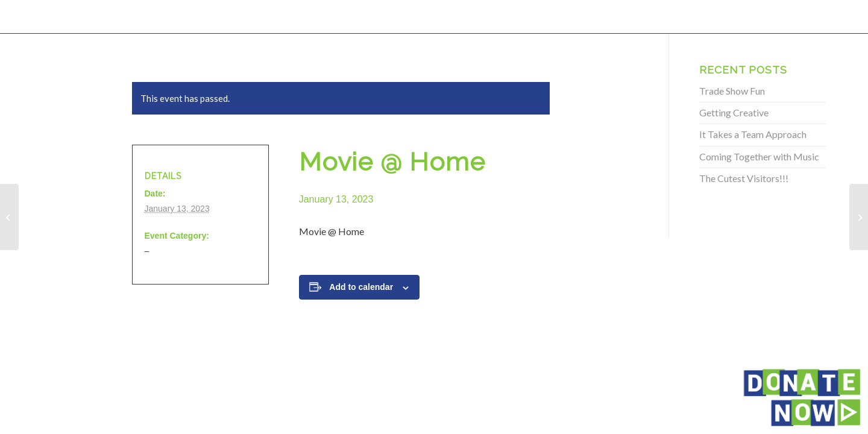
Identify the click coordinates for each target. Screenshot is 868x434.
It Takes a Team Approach (753, 134)
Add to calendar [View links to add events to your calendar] (361, 287)
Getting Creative (734, 112)
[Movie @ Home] (9, 217)
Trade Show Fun (732, 91)
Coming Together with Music (759, 156)
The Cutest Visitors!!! (744, 178)
